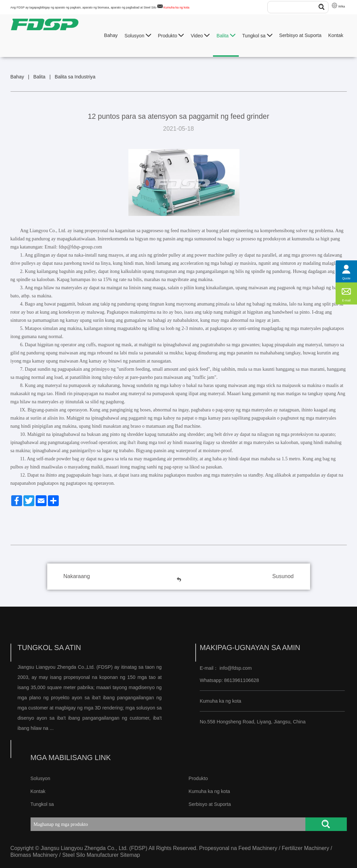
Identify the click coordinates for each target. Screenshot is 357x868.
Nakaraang (77, 576)
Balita (226, 35)
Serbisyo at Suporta (300, 35)
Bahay (111, 35)
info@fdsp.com (236, 668)
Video (200, 35)
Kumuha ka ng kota (176, 7)
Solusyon (138, 35)
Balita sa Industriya (75, 77)
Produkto (171, 35)
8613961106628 (241, 680)
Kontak (336, 35)
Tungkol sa (257, 35)
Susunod (283, 576)
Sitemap (130, 855)
